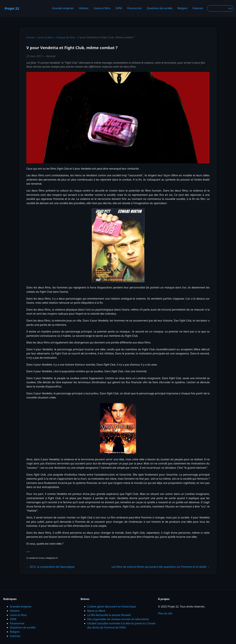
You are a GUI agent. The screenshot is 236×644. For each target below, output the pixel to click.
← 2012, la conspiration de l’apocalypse (50, 567)
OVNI (119, 8)
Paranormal (134, 8)
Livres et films (102, 8)
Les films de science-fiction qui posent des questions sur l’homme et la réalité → (161, 567)
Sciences (198, 8)
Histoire (84, 8)
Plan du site (165, 613)
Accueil (30, 37)
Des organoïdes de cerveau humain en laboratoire (118, 619)
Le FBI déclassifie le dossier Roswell (109, 615)
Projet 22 (12, 8)
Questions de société (159, 8)
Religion (182, 8)
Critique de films (66, 37)
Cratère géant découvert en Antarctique (112, 607)
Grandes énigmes (63, 8)
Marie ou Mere (96, 611)
